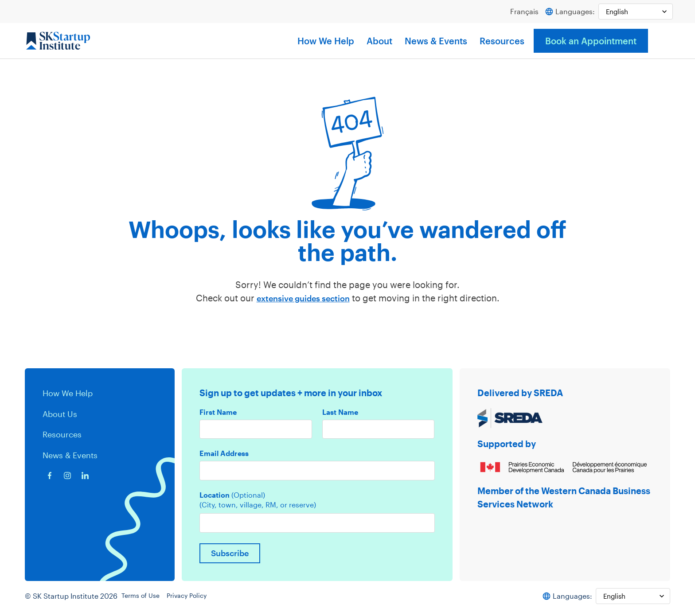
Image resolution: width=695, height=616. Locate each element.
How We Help (326, 41)
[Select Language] (634, 12)
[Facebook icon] (50, 475)
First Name (218, 413)
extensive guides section (303, 298)
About (379, 41)
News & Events (436, 41)
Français (520, 12)
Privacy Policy (198, 600)
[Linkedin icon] (85, 475)
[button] (661, 41)
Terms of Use (146, 600)
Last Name (340, 413)
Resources (502, 41)
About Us (62, 413)
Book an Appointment (591, 41)
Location (232, 497)
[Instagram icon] (67, 475)
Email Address (224, 455)
